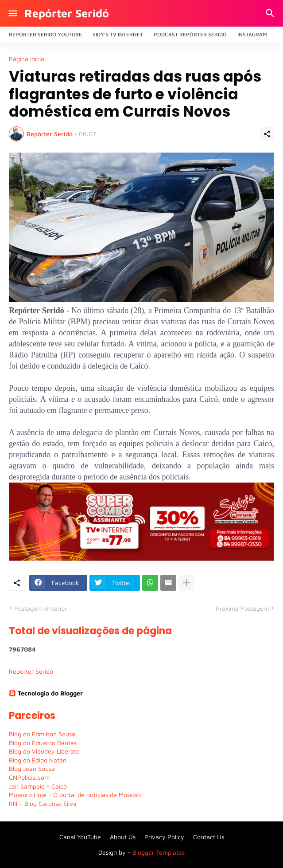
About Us (123, 837)
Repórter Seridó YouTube (45, 34)
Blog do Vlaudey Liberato (44, 751)
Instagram (252, 34)
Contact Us (209, 837)
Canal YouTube (80, 837)
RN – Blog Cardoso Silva (43, 803)
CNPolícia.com (29, 777)
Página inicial (27, 59)
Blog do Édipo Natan (38, 760)
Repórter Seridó (67, 13)
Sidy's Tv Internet (118, 34)
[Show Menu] (12, 13)
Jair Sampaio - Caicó (38, 786)
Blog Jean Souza (32, 768)
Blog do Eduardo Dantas (43, 743)
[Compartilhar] (267, 134)
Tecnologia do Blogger (46, 693)
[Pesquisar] (271, 13)
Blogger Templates (159, 852)
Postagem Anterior (41, 608)
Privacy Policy (164, 837)
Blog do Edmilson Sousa (42, 734)
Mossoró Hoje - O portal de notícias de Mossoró (75, 795)
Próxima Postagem (242, 608)
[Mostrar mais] (186, 583)
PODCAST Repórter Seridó (190, 34)
